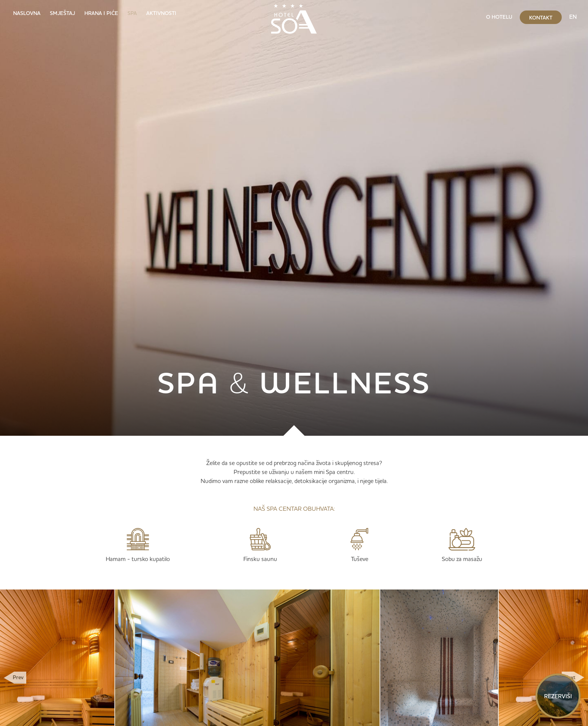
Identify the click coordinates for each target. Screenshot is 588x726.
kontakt (541, 18)
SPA (132, 13)
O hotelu (499, 17)
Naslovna (27, 13)
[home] (294, 17)
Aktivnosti (161, 13)
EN (573, 17)
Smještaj (62, 13)
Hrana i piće (101, 13)
